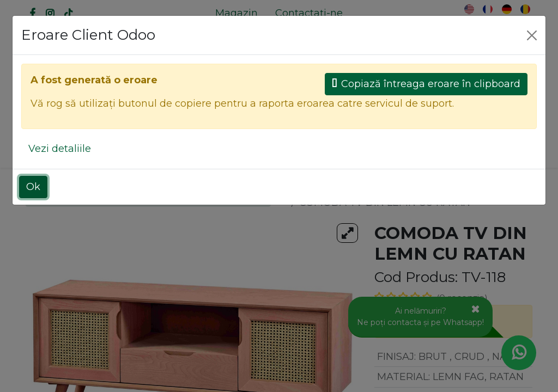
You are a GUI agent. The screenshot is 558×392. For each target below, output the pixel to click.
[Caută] (247, 115)
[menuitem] (236, 13)
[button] (488, 147)
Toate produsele (327, 188)
